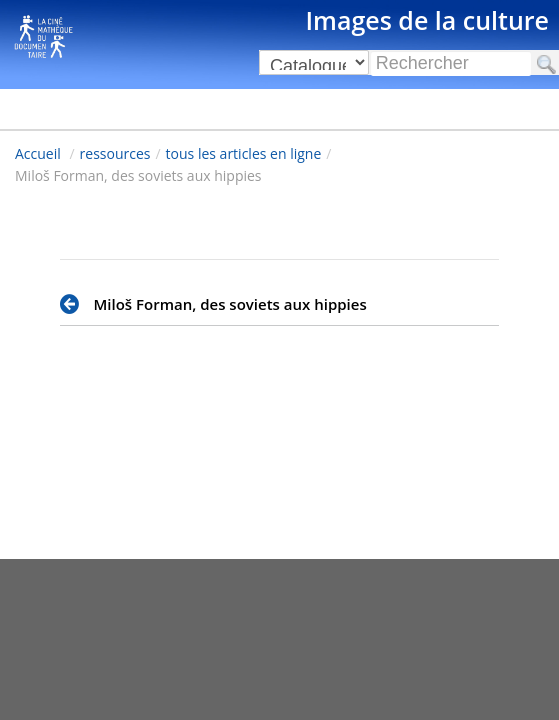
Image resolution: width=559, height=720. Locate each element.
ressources (115, 153)
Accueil (38, 153)
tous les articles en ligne (244, 153)
